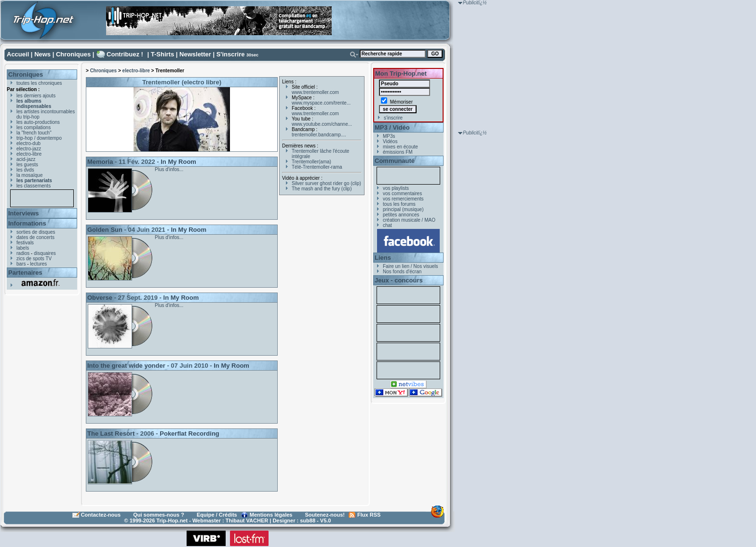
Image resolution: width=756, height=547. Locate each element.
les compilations (34, 127)
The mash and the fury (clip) (322, 189)
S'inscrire (231, 54)
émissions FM (398, 152)
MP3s (389, 136)
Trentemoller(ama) (311, 162)
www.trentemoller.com (315, 92)
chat (387, 225)
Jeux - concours (399, 280)
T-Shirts (162, 54)
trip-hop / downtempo (39, 138)
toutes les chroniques (39, 83)
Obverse (100, 298)
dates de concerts (35, 237)
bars (21, 264)
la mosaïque (29, 175)
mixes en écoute (400, 147)
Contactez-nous (101, 515)
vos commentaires (402, 193)
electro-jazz (29, 149)
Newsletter (195, 54)
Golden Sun (105, 230)
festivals (25, 243)
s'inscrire (393, 118)
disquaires (45, 253)
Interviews (24, 213)
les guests (27, 165)
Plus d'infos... (169, 169)
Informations (27, 223)
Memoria (100, 162)
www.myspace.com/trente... (321, 103)
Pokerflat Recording (189, 434)
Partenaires (25, 273)
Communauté (395, 161)
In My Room (178, 162)
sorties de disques (36, 232)
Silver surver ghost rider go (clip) (326, 183)
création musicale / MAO (409, 220)
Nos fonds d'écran (402, 272)
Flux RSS (369, 515)
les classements (34, 186)
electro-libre (29, 154)
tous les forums (399, 204)
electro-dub (28, 143)
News (42, 54)
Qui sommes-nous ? (159, 515)
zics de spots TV (34, 259)
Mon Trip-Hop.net (401, 73)
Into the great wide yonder (126, 366)
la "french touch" (34, 133)
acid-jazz (26, 159)
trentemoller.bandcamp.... (319, 135)
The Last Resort (111, 434)
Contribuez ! (125, 54)
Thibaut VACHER (247, 520)
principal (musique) (403, 209)
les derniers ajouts (36, 96)
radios (23, 253)
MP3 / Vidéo (392, 127)
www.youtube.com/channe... (322, 124)
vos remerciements (403, 199)
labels (23, 248)
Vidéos (390, 141)
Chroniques (73, 54)
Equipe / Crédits (217, 515)
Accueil (18, 54)
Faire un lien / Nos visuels (411, 266)
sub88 (308, 520)
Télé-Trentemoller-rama (317, 167)
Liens (383, 258)
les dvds (25, 170)
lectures (38, 264)
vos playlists (396, 188)
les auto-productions (38, 122)
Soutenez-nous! (325, 515)
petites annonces (401, 215)
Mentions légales (271, 515)
